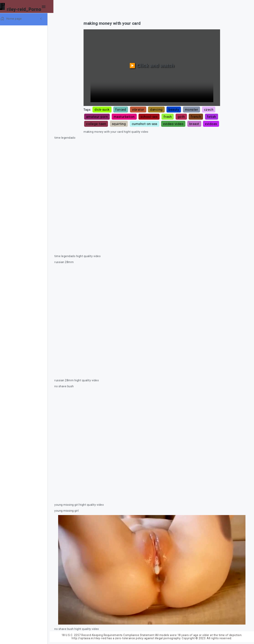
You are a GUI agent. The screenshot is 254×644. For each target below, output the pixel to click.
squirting (136, 123)
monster (193, 109)
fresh (169, 116)
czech (210, 109)
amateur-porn (99, 116)
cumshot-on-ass (161, 123)
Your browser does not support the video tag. (153, 203)
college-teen (113, 123)
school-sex (151, 116)
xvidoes (94, 130)
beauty (176, 109)
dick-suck (104, 109)
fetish (92, 123)
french (198, 116)
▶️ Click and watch (153, 65)
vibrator (140, 109)
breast (211, 123)
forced (122, 109)
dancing (158, 109)
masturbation (126, 116)
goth (183, 116)
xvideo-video (190, 123)
